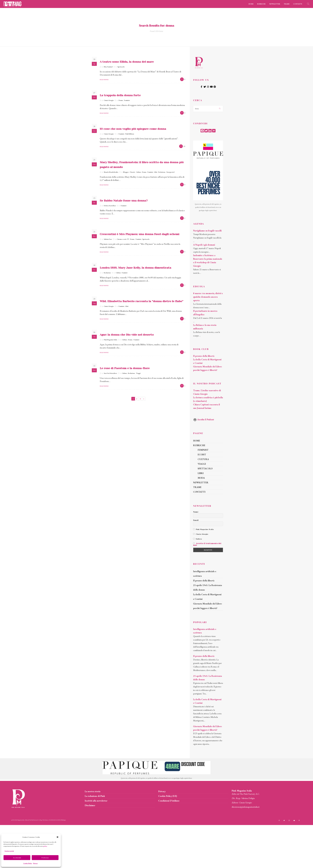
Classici (132, 172)
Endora (198, 539)
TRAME (287, 4)
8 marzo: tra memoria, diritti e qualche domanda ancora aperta (208, 297)
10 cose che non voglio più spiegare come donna (133, 129)
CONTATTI (298, 4)
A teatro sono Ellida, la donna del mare (127, 62)
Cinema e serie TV (123, 239)
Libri (156, 172)
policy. (45, 846)
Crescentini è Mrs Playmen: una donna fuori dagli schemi (140, 234)
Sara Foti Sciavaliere (110, 373)
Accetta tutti (17, 858)
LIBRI (201, 473)
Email (196, 520)
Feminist (127, 100)
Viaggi (138, 373)
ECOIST (202, 455)
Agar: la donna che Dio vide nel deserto (127, 335)
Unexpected (170, 172)
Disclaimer (90, 805)
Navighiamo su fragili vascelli (207, 231)
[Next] (144, 399)
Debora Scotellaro (110, 206)
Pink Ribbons (130, 134)
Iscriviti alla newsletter (96, 801)
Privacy (35, 863)
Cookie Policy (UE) (168, 796)
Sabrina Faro (108, 239)
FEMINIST (203, 450)
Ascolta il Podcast (204, 420)
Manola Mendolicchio (111, 172)
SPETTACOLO (205, 469)
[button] (57, 837)
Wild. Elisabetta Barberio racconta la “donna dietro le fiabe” (142, 301)
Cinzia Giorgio (109, 100)
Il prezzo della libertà (204, 356)
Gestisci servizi (9, 851)
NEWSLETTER (275, 4)
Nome (196, 512)
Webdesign (63, 820)
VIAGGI (202, 464)
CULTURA (203, 459)
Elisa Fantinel (108, 67)
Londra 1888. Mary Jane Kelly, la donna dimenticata (135, 268)
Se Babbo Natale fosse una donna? (124, 201)
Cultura (138, 172)
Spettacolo (121, 67)
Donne (121, 100)
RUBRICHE (261, 4)
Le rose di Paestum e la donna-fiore (125, 368)
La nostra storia (93, 791)
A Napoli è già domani (204, 245)
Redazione (162, 172)
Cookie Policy (28, 863)
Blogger (126, 172)
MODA (201, 478)
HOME (251, 4)
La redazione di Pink (95, 796)
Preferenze (45, 858)
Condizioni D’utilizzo (169, 801)
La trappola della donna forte (120, 95)
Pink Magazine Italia (110, 340)
